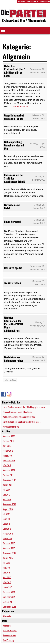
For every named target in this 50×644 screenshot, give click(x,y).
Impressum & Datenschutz (38, 2)
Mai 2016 (7, 524)
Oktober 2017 (8, 475)
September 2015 (9, 553)
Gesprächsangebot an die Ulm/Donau (17, 412)
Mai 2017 (6, 495)
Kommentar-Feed (9, 635)
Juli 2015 (6, 563)
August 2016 (8, 509)
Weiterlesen (20, 106)
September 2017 (9, 480)
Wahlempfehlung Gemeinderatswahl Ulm (19, 417)
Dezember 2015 (9, 543)
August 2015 (8, 558)
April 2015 (7, 577)
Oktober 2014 (8, 602)
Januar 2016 (8, 538)
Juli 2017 (6, 490)
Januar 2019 (8, 456)
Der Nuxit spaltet (13, 268)
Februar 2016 (8, 534)
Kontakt (21, 2)
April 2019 (7, 446)
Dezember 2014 (9, 592)
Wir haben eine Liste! (11, 427)
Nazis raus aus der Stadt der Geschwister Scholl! (22, 422)
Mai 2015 (7, 573)
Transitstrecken (12, 283)
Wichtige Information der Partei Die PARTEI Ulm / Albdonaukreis (14, 324)
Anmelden (7, 626)
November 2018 (9, 460)
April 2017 (7, 499)
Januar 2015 (8, 587)
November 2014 (9, 597)
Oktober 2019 (8, 441)
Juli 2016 (6, 514)
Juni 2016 (7, 519)
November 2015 (9, 548)
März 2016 (7, 529)
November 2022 (9, 436)
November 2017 (9, 470)
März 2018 (7, 465)
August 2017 (8, 485)
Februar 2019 (8, 451)
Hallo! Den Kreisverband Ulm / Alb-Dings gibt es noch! (24, 407)
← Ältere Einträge (10, 380)
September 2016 (9, 504)
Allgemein (7, 616)
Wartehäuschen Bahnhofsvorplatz (13, 359)
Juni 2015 (7, 568)
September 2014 (9, 607)
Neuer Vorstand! (13, 222)
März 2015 (7, 582)
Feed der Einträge (10, 630)
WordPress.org (8, 640)
